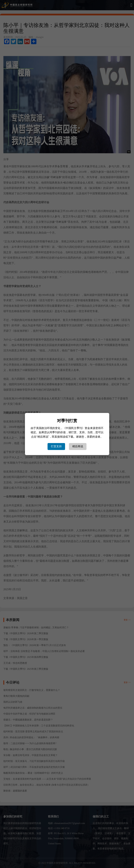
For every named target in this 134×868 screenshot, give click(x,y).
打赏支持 (56, 446)
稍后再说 (78, 446)
